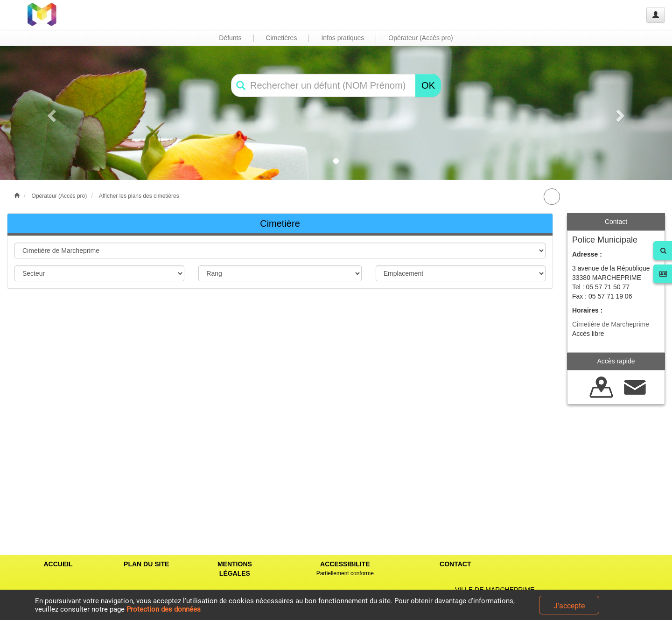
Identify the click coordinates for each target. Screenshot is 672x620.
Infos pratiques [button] (343, 38)
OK (428, 85)
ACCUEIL (58, 564)
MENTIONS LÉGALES (235, 569)
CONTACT (455, 564)
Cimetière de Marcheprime (611, 324)
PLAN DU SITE (146, 564)
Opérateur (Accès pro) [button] (421, 38)
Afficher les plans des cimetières (139, 196)
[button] (50, 113)
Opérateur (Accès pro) (59, 196)
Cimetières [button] (282, 38)
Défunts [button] (230, 38)
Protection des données (164, 609)
